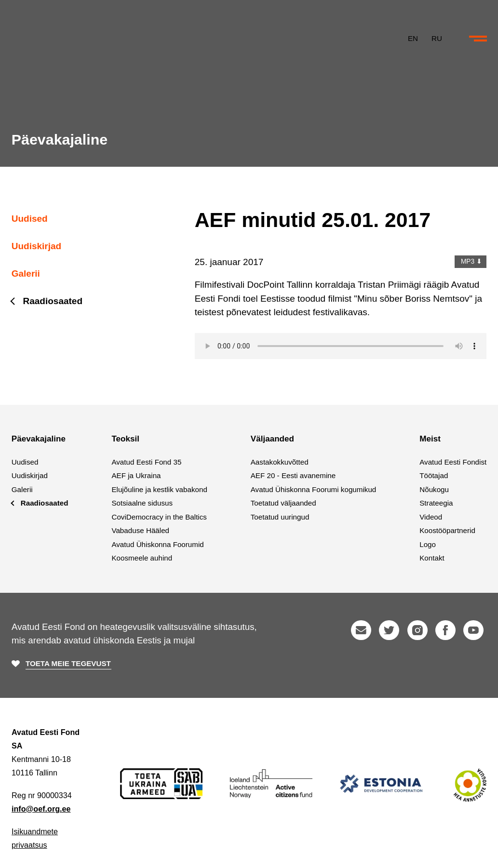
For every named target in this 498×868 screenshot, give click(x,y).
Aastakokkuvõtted (280, 462)
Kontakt (432, 558)
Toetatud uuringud (280, 517)
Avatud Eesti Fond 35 (146, 462)
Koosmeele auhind (142, 558)
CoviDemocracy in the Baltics (159, 517)
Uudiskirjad (36, 246)
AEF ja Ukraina (136, 475)
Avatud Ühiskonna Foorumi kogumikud (314, 489)
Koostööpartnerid (447, 530)
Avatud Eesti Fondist (453, 462)
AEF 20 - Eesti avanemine (293, 475)
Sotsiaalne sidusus (142, 503)
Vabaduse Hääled (140, 530)
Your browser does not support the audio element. (341, 346)
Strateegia (436, 503)
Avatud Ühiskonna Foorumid (157, 544)
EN (412, 42)
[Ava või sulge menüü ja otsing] (478, 42)
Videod (431, 517)
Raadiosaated (53, 301)
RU (436, 42)
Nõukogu (434, 489)
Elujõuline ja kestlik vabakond (159, 489)
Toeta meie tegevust (68, 664)
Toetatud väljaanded (283, 503)
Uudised (30, 219)
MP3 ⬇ (470, 262)
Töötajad (434, 475)
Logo (428, 544)
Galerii (26, 274)
